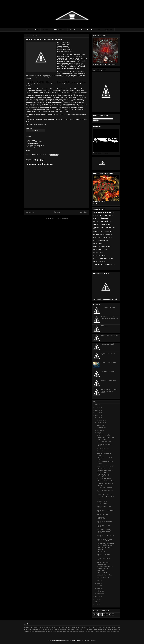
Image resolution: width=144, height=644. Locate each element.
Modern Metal (65, 633)
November (100, 423)
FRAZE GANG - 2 (102, 501)
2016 (97, 408)
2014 (97, 413)
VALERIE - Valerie (102, 504)
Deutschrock (73, 631)
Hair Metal (112, 628)
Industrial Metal (46, 633)
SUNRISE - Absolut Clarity (109, 362)
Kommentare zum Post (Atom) (60, 218)
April (98, 586)
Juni (98, 581)
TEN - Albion (105, 326)
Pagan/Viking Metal (104, 631)
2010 (97, 599)
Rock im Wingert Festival (104, 478)
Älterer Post (83, 212)
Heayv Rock (117, 631)
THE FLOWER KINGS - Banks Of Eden (103, 563)
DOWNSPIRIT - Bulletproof (104, 488)
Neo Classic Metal (33, 633)
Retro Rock (59, 631)
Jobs (81, 30)
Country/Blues (63, 629)
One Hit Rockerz (112, 629)
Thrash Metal (43, 629)
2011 (97, 597)
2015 (97, 410)
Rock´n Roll (104, 629)
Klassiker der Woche (99, 628)
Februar (99, 591)
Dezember (100, 420)
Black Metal (53, 631)
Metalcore (52, 633)
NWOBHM (46, 631)
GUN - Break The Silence (104, 442)
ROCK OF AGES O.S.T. (104, 578)
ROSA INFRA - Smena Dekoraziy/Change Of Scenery (104, 531)
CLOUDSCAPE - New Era (104, 494)
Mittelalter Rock (58, 633)
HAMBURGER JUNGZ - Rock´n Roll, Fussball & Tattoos (105, 544)
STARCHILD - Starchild (108, 308)
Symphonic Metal (53, 629)
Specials (73, 30)
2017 (97, 405)
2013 (97, 415)
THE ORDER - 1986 (102, 514)
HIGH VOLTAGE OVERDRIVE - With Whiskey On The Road (104, 474)
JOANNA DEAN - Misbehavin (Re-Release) (105, 438)
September (100, 428)
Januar (99, 594)
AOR (78, 628)
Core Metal (40, 631)
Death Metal (90, 629)
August (99, 430)
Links (99, 30)
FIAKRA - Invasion (102, 451)
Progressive (60, 628)
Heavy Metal (39, 627)
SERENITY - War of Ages (108, 380)
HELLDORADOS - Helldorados (102, 518)
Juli (98, 433)
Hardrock (28, 627)
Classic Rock (84, 631)
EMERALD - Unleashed (108, 371)
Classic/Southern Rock (80, 629)
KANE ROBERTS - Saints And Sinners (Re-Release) (105, 540)
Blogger (93, 640)
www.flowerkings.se (69, 51)
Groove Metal (40, 633)
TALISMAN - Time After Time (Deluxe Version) (105, 568)
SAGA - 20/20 (101, 552)
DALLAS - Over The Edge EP (105, 466)
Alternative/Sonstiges (31, 629)
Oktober (99, 425)
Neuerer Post (30, 212)
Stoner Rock (66, 631)
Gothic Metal (97, 629)
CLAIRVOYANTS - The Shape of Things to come (105, 469)
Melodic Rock (70, 628)
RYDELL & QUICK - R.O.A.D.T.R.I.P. (102, 572)
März (98, 588)
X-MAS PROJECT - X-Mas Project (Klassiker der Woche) (109, 391)
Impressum (109, 30)
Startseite (57, 212)
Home (28, 30)
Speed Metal (31, 631)
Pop (36, 631)
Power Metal (51, 628)
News (37, 30)
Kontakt (90, 30)
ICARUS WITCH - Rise (103, 435)
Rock (118, 628)
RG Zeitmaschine (60, 30)
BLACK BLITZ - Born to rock (109, 335)
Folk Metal (26, 633)
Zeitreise (70, 633)
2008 (97, 604)
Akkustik (112, 631)
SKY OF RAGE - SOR (103, 448)
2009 (97, 602)
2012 (97, 418)
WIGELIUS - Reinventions (104, 575)
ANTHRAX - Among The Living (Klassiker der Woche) (109, 318)
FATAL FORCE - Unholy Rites (105, 481)
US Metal (78, 631)
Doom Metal (70, 629)
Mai (98, 583)
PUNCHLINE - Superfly (108, 344)
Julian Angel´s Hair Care (94, 631)
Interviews (46, 30)
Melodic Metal (86, 628)
